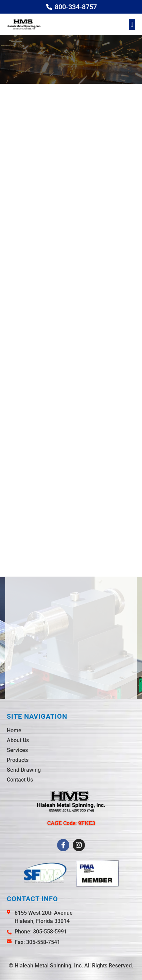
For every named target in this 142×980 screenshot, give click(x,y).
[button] (132, 24)
